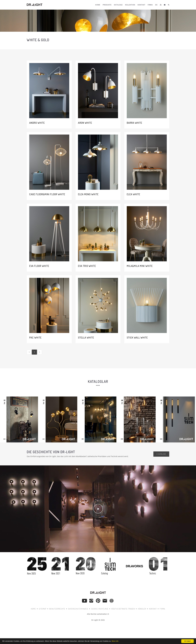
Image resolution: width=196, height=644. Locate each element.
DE (156, 5)
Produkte (107, 5)
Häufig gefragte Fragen (123, 609)
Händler (142, 609)
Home (98, 5)
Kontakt (153, 609)
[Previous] (29, 352)
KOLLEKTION (130, 5)
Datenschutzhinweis (78, 609)
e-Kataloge (161, 454)
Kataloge (118, 5)
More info (115, 641)
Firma (162, 609)
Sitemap (43, 609)
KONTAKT (141, 5)
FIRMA (150, 5)
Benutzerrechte (57, 609)
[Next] (40, 352)
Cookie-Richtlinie (100, 609)
